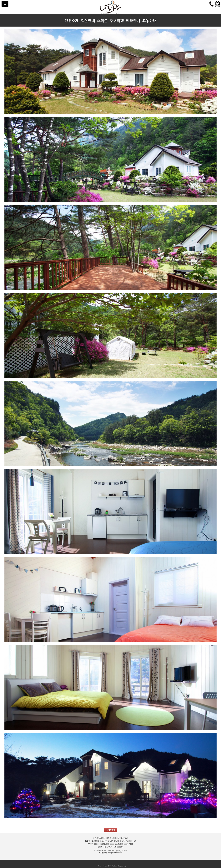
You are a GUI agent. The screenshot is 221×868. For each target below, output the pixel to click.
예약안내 (133, 21)
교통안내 (149, 21)
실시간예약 (111, 830)
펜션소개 (72, 21)
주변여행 (117, 21)
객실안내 (88, 21)
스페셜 (102, 21)
